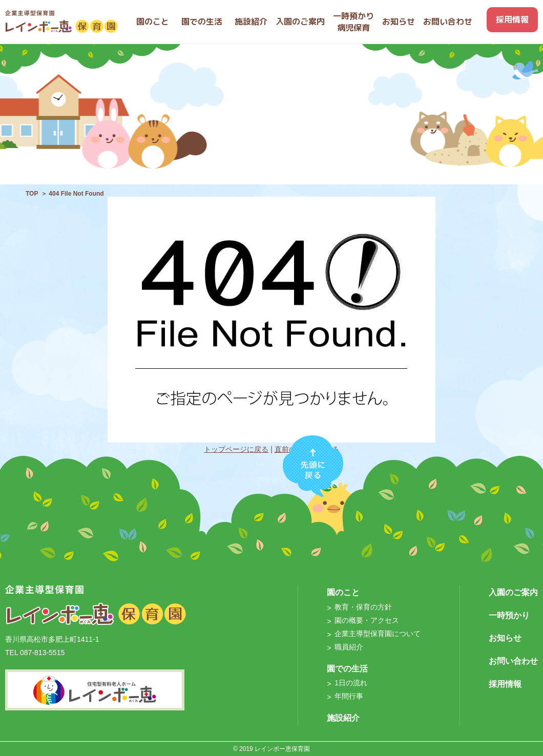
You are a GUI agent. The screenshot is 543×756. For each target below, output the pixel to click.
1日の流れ (351, 683)
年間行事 (349, 696)
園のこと (343, 592)
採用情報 (505, 684)
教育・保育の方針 (363, 607)
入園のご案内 (513, 592)
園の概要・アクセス (367, 620)
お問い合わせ (513, 661)
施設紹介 (343, 718)
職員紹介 (349, 647)
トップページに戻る (236, 449)
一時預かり (509, 615)
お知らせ (505, 638)
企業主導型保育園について (378, 634)
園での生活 (347, 669)
